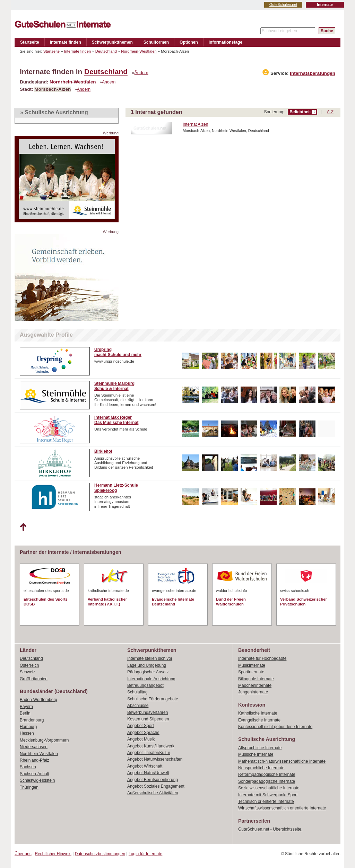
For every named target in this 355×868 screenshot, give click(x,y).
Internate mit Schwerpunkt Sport (268, 795)
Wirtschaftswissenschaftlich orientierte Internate (282, 808)
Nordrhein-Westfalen (139, 51)
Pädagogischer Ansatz (148, 672)
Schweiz (28, 672)
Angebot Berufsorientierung (153, 780)
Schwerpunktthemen (112, 42)
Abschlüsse (138, 706)
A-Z (330, 112)
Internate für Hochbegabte (262, 658)
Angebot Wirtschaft (145, 766)
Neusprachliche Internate (261, 768)
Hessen (27, 733)
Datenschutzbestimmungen (100, 854)
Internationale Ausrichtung (151, 679)
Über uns (23, 854)
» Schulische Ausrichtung (54, 112)
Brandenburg (32, 720)
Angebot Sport (141, 726)
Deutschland (106, 51)
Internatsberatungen (313, 73)
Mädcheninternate (255, 685)
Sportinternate (251, 672)
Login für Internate (145, 854)
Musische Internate (256, 754)
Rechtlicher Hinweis (53, 854)
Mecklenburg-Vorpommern (44, 740)
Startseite (30, 42)
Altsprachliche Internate (260, 748)
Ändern (141, 73)
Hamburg (28, 727)
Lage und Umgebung (147, 665)
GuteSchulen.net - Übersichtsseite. (270, 829)
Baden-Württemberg (38, 700)
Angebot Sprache (143, 733)
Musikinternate (252, 665)
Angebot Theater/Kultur (149, 753)
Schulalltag (137, 692)
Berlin (25, 713)
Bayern (26, 707)
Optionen (189, 42)
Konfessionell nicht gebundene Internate (275, 727)
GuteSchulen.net (283, 5)
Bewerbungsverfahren (148, 712)
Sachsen (28, 767)
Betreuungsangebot (145, 685)
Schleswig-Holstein (37, 780)
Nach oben (23, 527)
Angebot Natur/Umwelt (148, 773)
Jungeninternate (253, 692)
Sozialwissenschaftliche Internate (269, 788)
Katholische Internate (258, 713)
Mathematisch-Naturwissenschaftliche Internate (282, 761)
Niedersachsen (34, 747)
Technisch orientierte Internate (266, 801)
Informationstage (226, 42)
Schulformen (156, 42)
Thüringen (29, 787)
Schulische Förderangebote (153, 699)
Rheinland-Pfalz (34, 760)
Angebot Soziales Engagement (156, 786)
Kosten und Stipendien (148, 719)
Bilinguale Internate (256, 679)
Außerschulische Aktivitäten (153, 793)
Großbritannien (34, 679)
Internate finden (66, 42)
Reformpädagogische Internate (267, 774)
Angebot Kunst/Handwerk (151, 746)
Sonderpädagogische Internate (267, 781)
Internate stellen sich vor (150, 658)
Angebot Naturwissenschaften (155, 759)
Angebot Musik (141, 739)
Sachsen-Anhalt (34, 774)
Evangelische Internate (259, 720)
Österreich (29, 665)
